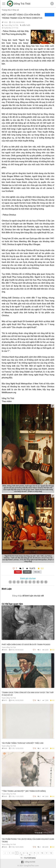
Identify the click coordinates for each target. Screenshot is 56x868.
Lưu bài (27, 572)
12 (51, 853)
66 (30, 855)
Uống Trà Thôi (22, 4)
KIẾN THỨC (26, 25)
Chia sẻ (16, 10)
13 (21, 855)
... (26, 855)
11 (47, 853)
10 (42, 853)
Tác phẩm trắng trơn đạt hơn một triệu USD (23, 743)
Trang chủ (6, 10)
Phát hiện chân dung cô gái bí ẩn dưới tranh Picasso (26, 645)
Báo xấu (37, 572)
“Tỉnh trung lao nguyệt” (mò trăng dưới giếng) (24, 791)
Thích (18, 572)
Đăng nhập (17, 596)
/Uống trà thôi (28, 862)
